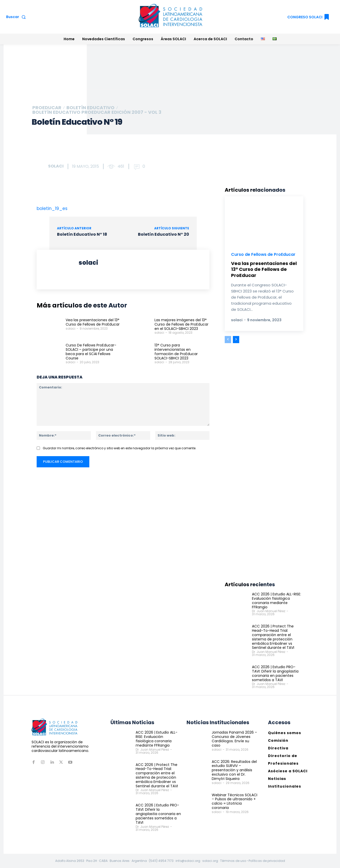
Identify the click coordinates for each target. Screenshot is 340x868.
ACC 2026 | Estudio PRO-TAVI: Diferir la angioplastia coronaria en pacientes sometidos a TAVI (275, 673)
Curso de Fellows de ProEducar (263, 255)
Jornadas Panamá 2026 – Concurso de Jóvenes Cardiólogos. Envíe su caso (234, 739)
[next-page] (236, 340)
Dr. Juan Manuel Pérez (269, 611)
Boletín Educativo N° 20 (164, 234)
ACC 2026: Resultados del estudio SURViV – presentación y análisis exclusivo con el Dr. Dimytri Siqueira (234, 770)
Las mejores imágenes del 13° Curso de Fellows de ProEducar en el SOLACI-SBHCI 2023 (181, 324)
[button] (17, 17)
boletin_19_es (52, 208)
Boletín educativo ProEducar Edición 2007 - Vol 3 (97, 112)
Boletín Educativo (90, 108)
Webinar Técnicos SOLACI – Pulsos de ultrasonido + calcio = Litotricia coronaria (235, 801)
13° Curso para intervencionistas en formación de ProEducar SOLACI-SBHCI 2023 (176, 352)
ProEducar (47, 108)
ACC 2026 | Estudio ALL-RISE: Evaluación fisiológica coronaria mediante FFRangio (277, 600)
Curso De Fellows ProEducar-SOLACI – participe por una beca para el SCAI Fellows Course (91, 352)
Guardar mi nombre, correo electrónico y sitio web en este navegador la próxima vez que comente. (119, 448)
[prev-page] (228, 340)
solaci (56, 166)
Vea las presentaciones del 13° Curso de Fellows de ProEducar (93, 322)
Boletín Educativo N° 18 (82, 234)
